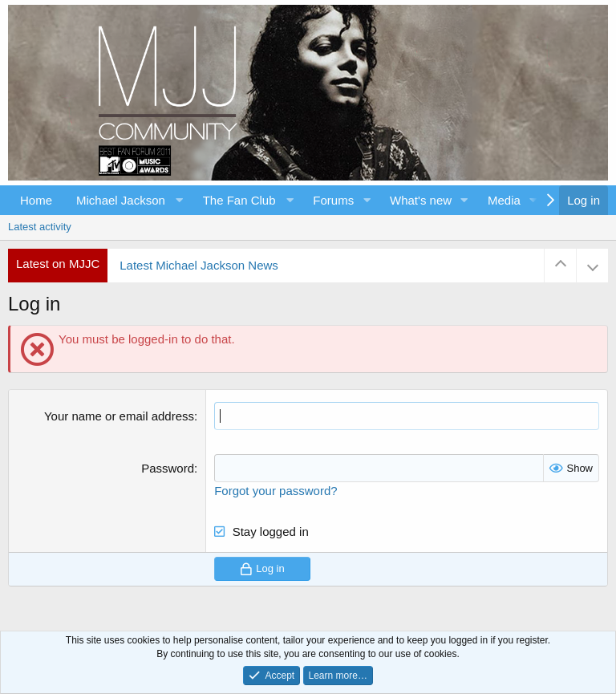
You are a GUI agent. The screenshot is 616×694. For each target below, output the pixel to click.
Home (36, 200)
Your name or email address (119, 416)
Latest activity (40, 227)
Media (504, 200)
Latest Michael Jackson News (199, 265)
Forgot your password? (276, 491)
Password (168, 468)
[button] (128, 200)
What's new (421, 200)
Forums (333, 200)
